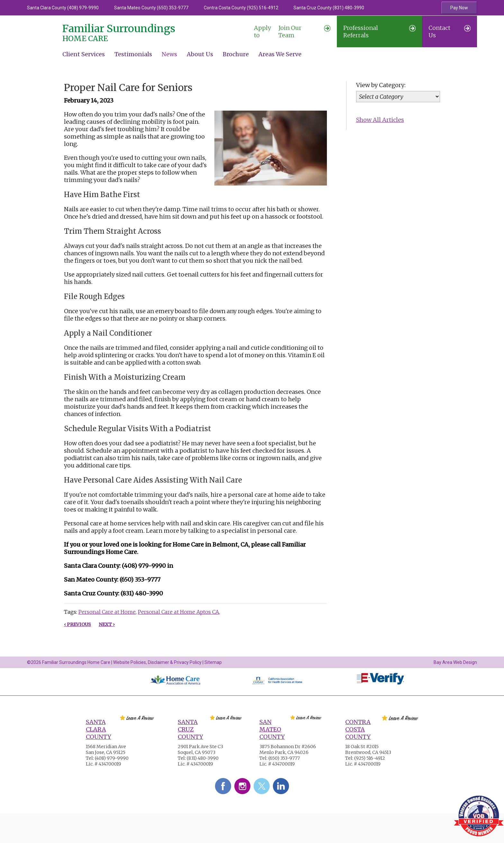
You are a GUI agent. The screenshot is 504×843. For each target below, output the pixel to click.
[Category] (398, 97)
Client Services (84, 54)
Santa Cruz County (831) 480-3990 (329, 8)
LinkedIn (281, 786)
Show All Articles (380, 120)
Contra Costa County (358, 729)
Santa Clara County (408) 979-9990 (63, 8)
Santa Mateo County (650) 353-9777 (151, 8)
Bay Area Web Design (455, 662)
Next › (107, 624)
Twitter (262, 786)
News (169, 54)
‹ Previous (77, 624)
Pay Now (459, 8)
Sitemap (213, 662)
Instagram (242, 786)
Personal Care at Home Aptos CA (178, 612)
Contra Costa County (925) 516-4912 (241, 8)
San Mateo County (272, 729)
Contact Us (450, 32)
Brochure (236, 54)
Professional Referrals (379, 32)
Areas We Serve (280, 54)
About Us (200, 54)
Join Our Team (292, 32)
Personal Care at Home (107, 612)
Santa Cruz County (190, 729)
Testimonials (133, 54)
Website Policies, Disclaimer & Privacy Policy (157, 662)
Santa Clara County (99, 729)
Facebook (223, 786)
